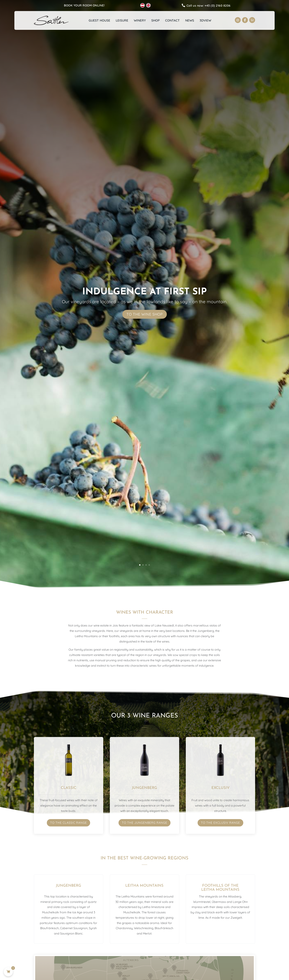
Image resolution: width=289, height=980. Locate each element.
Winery (140, 21)
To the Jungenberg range (144, 823)
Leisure (122, 21)
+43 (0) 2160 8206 (218, 6)
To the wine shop (145, 314)
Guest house (99, 21)
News (190, 21)
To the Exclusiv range (220, 823)
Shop (155, 21)
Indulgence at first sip (144, 292)
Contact (172, 21)
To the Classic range (68, 823)
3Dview (205, 21)
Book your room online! (84, 5)
